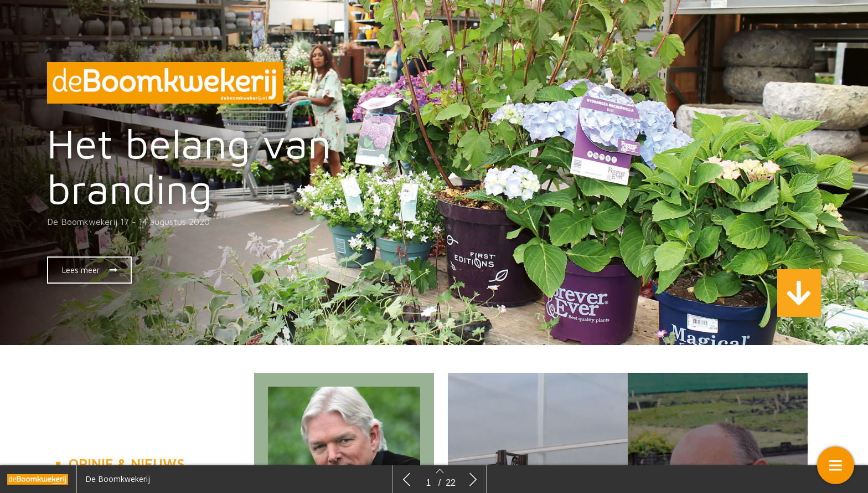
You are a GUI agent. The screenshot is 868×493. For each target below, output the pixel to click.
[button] (89, 270)
